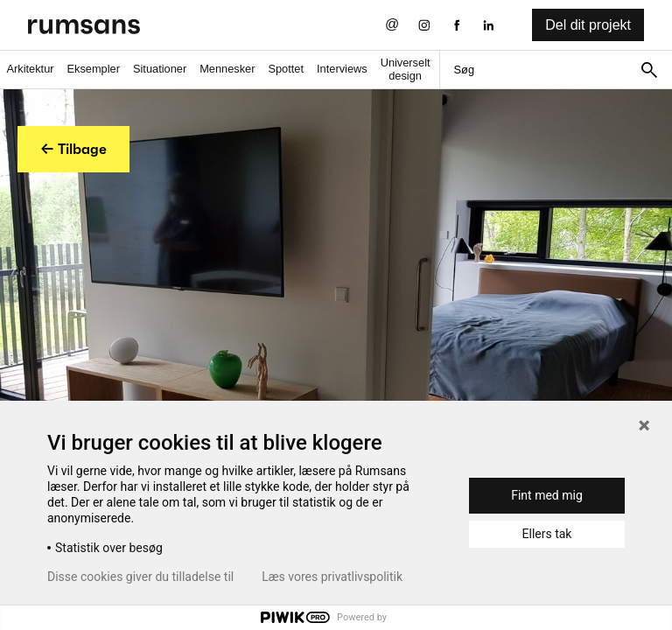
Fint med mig (547, 495)
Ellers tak (547, 534)
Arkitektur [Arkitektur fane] (30, 69)
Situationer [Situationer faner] (160, 69)
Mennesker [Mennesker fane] (227, 69)
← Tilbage (73, 149)
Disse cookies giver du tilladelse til (140, 577)
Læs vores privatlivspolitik (332, 577)
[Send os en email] (392, 25)
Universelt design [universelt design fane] (406, 69)
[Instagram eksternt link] (424, 25)
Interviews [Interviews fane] (342, 69)
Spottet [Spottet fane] (286, 69)
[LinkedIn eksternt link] (489, 25)
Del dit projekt (588, 25)
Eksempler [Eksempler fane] (94, 69)
